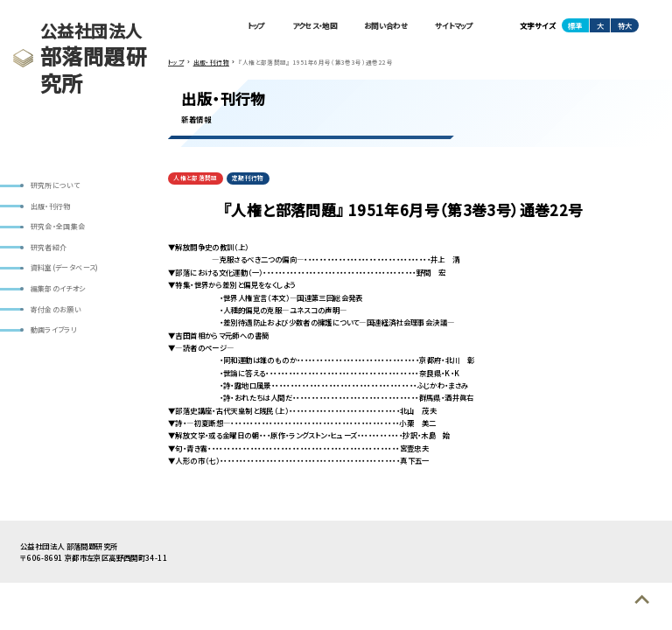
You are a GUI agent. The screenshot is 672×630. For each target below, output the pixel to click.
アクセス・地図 (314, 25)
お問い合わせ (386, 25)
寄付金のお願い (56, 309)
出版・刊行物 (51, 206)
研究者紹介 (49, 247)
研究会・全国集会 (58, 226)
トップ (256, 25)
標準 (575, 25)
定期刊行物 (248, 178)
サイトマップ (454, 25)
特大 (625, 25)
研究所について (56, 185)
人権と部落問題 (196, 178)
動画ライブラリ (54, 329)
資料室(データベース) (65, 267)
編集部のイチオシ (58, 288)
